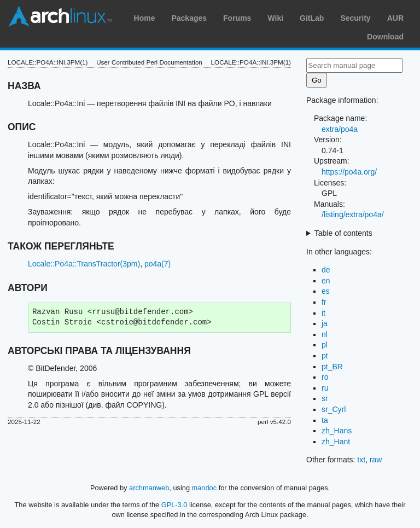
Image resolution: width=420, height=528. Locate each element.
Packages (189, 18)
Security (355, 18)
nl (325, 334)
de (326, 270)
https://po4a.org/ (349, 172)
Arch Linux (60, 16)
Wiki (275, 18)
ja (325, 323)
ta (325, 420)
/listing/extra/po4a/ (353, 214)
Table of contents (343, 233)
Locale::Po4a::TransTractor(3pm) (84, 264)
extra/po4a (340, 129)
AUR (395, 18)
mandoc (205, 488)
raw (376, 460)
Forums (237, 18)
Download (385, 37)
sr (325, 398)
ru (325, 388)
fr (324, 302)
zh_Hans (337, 431)
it (323, 313)
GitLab (312, 18)
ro (325, 377)
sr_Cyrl (334, 409)
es (326, 291)
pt (325, 356)
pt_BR (332, 367)
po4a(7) (157, 264)
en (326, 281)
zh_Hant (336, 442)
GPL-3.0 (174, 505)
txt (361, 460)
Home (145, 18)
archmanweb (149, 488)
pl (325, 345)
